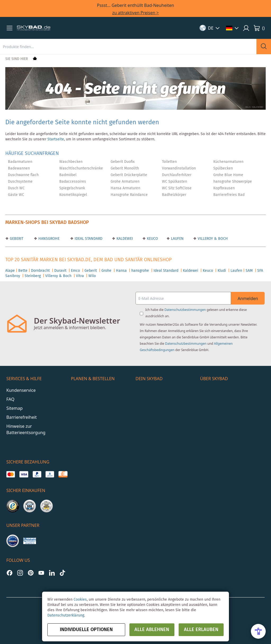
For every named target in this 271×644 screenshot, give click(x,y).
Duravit (60, 271)
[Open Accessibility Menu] (258, 631)
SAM (249, 271)
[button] (10, 28)
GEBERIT (16, 239)
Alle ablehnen (152, 630)
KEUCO (152, 239)
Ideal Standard (166, 271)
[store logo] (34, 28)
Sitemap (15, 408)
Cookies (80, 600)
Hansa (121, 271)
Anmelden (248, 298)
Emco (75, 271)
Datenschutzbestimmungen (185, 310)
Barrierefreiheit (22, 417)
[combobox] (128, 47)
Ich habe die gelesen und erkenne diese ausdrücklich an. (196, 313)
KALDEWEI (124, 239)
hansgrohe (140, 271)
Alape (10, 271)
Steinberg (33, 276)
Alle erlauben (201, 630)
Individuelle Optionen (86, 630)
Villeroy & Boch (58, 276)
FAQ (10, 399)
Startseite (56, 139)
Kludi (222, 271)
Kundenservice (21, 390)
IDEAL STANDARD (88, 239)
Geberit (91, 271)
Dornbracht (40, 271)
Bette (23, 271)
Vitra (80, 276)
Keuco (208, 271)
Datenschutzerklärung (66, 615)
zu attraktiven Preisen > (135, 13)
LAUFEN (177, 239)
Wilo (92, 276)
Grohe (106, 271)
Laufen (236, 271)
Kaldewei (191, 271)
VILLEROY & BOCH (212, 239)
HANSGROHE (48, 239)
